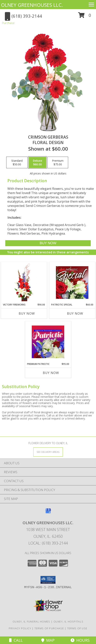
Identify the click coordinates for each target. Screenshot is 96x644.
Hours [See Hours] (80, 640)
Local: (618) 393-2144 (48, 543)
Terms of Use (77, 628)
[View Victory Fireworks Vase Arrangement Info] (24, 282)
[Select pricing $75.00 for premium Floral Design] (58, 162)
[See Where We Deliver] (48, 452)
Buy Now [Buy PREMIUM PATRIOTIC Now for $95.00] (51, 373)
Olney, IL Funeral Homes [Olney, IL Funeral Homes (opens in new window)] (31, 622)
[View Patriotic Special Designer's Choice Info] (72, 282)
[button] (85, 17)
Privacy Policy (20, 628)
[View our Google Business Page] (48, 513)
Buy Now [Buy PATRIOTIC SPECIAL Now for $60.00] (75, 313)
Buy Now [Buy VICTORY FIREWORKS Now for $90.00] (27, 313)
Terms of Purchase (49, 628)
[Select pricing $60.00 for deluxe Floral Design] (37, 162)
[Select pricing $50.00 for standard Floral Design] (17, 162)
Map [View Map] (48, 640)
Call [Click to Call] (16, 640)
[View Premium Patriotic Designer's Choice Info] (48, 342)
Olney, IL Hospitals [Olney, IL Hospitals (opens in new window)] (69, 622)
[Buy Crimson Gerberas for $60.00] (48, 243)
